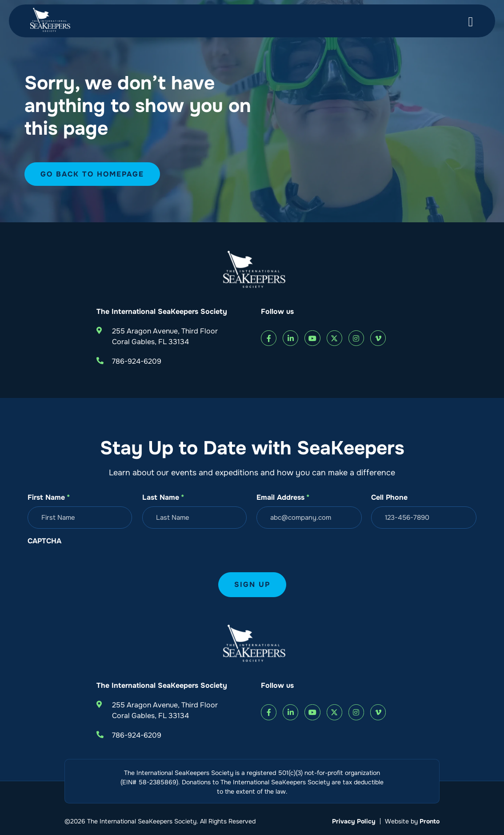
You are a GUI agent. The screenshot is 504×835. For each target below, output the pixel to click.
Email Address (283, 498)
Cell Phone (389, 497)
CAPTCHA (44, 541)
